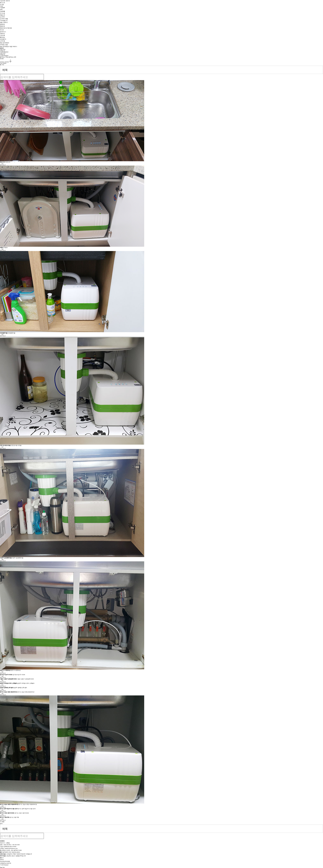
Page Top (4, 867)
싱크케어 (2, 17)
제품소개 (2, 15)
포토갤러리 (3, 39)
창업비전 (2, 26)
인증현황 (2, 11)
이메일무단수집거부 (6, 863)
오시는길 (2, 13)
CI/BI (1, 6)
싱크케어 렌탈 (4, 19)
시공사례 (2, 35)
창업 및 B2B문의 (5, 43)
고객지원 (2, 41)
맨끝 (3, 822)
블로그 (2, 858)
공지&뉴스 (3, 32)
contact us (2, 51)
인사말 (2, 5)
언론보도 (2, 34)
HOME (2, 59)
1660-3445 (3, 49)
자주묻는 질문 (4, 45)
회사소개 (2, 3)
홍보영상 (2, 37)
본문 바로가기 (0, 0)
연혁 (1, 9)
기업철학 (2, 8)
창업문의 (2, 24)
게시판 (2, 30)
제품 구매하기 (4, 22)
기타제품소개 (4, 21)
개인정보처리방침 (5, 861)
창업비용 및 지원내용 (6, 28)
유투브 (2, 860)
